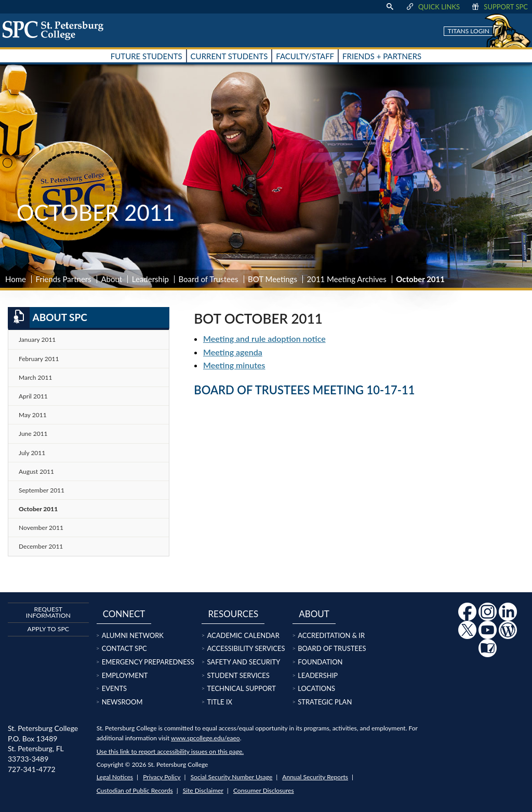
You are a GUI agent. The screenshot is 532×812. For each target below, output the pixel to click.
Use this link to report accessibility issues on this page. (170, 751)
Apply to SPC (48, 629)
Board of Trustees (209, 279)
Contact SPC (124, 648)
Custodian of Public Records (135, 790)
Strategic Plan (325, 702)
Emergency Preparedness (148, 662)
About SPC (48, 317)
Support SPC (499, 7)
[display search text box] (390, 7)
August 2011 (36, 471)
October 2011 (38, 509)
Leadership (150, 279)
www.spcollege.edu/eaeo (205, 738)
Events (114, 688)
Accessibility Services (246, 648)
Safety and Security (243, 662)
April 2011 (33, 396)
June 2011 (33, 434)
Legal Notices (115, 777)
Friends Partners (64, 279)
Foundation (320, 662)
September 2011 (42, 490)
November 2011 (41, 528)
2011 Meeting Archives (346, 279)
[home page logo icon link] (57, 30)
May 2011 (33, 415)
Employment (125, 675)
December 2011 (41, 546)
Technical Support (241, 688)
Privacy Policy (162, 777)
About (111, 279)
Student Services (238, 675)
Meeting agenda (233, 352)
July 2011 (32, 453)
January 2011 (37, 340)
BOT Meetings (272, 279)
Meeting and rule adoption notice (264, 338)
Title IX (220, 702)
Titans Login (469, 31)
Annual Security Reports (315, 777)
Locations (316, 688)
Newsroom (122, 702)
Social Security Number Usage (232, 777)
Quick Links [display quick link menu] (433, 7)
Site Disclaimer (203, 790)
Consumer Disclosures (264, 790)
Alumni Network (133, 635)
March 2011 (35, 377)
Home (16, 279)
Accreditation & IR (331, 635)
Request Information (48, 612)
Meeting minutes (234, 365)
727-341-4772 (32, 769)
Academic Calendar (243, 635)
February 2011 (39, 359)
